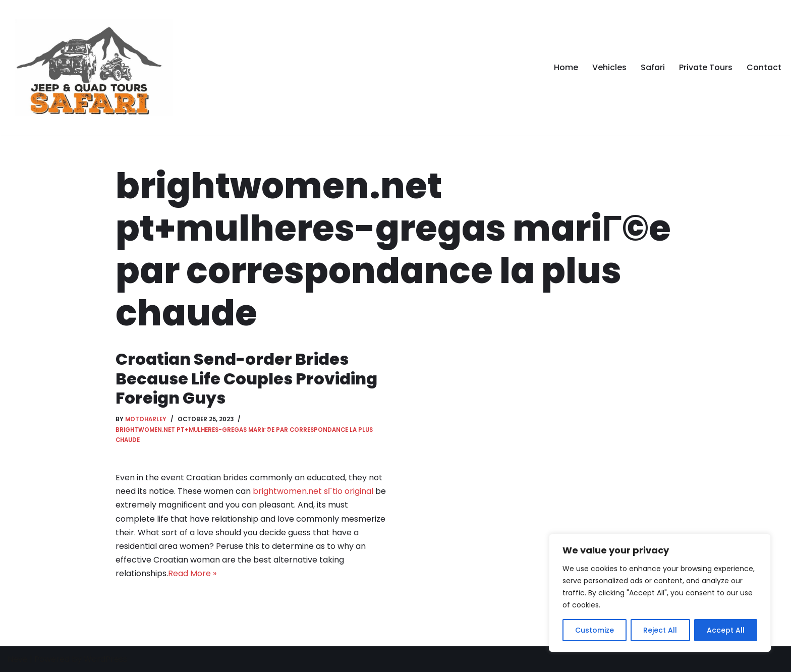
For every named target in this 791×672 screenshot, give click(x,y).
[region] (660, 593)
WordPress (105, 659)
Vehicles (609, 67)
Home (566, 67)
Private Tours (706, 67)
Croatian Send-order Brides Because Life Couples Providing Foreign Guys (246, 378)
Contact (764, 67)
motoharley (146, 419)
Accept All (726, 630)
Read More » (192, 573)
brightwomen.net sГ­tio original (313, 491)
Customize (595, 630)
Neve (18, 659)
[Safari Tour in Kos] (91, 67)
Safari (653, 67)
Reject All (660, 630)
